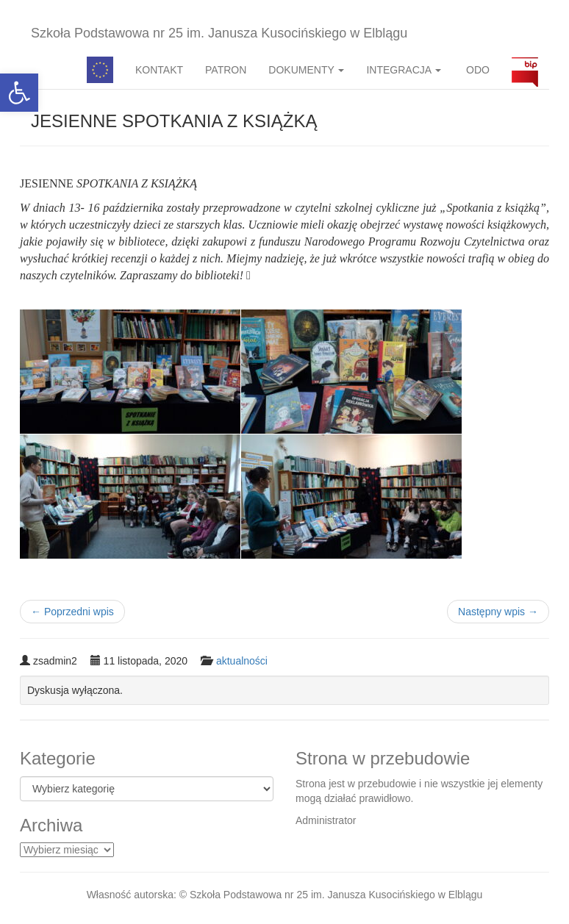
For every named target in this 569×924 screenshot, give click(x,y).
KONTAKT (159, 70)
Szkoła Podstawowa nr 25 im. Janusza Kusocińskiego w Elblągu (219, 33)
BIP (525, 70)
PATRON (226, 70)
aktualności (242, 661)
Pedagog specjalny (100, 70)
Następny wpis (498, 612)
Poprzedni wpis (72, 612)
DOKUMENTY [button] (306, 70)
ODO (476, 70)
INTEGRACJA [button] (404, 70)
